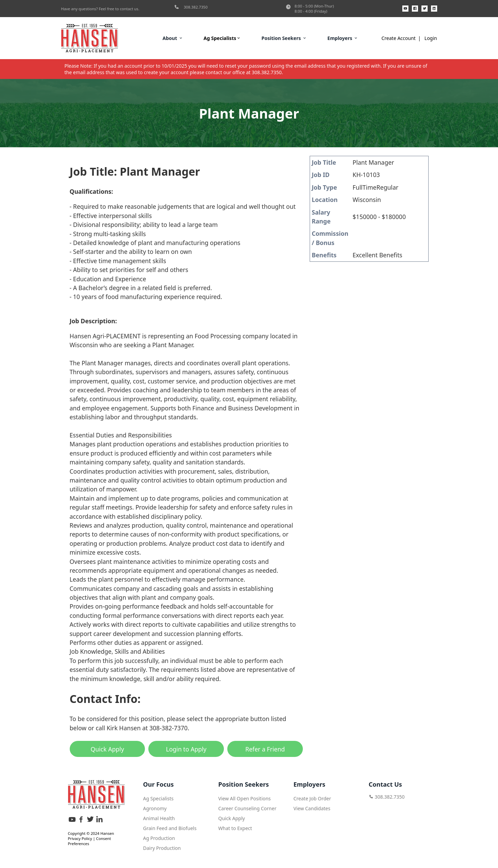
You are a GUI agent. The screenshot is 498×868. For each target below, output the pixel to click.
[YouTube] (405, 9)
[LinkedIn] (434, 9)
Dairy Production (162, 847)
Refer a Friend (265, 749)
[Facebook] (415, 9)
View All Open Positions (245, 797)
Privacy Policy (80, 837)
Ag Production (159, 837)
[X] (425, 9)
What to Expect (235, 827)
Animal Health (159, 817)
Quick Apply (107, 749)
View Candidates (312, 807)
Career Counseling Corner (247, 807)
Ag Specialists (222, 38)
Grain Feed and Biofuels (170, 827)
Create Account (399, 38)
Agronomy (155, 807)
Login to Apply (186, 749)
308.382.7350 (191, 7)
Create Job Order (312, 797)
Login (431, 38)
